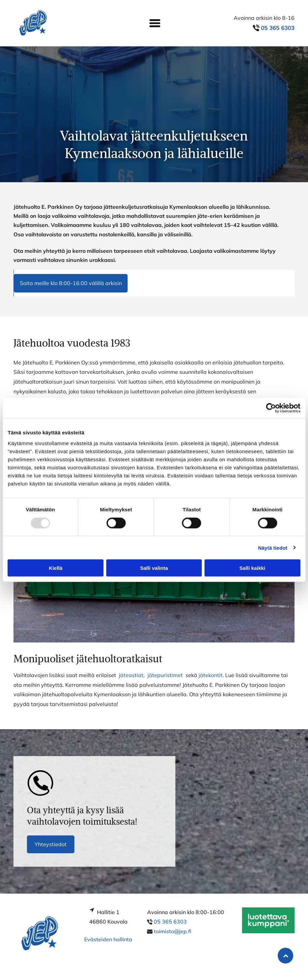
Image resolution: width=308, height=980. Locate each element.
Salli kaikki (252, 568)
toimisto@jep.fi (173, 931)
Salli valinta (154, 568)
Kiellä (56, 568)
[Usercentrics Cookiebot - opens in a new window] (271, 408)
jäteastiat (131, 675)
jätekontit (211, 675)
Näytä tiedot (273, 547)
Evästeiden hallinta (108, 939)
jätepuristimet (165, 675)
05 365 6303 (170, 922)
